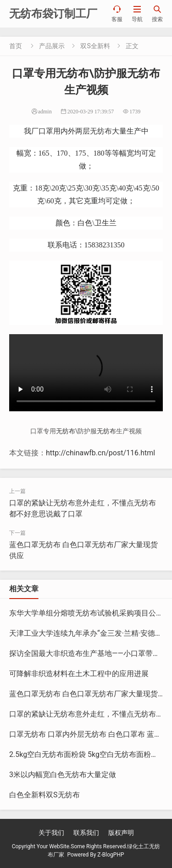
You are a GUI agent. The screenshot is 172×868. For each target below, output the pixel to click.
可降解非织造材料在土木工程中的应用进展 (79, 674)
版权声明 (121, 833)
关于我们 (51, 833)
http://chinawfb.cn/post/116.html (100, 453)
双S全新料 (95, 46)
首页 (16, 46)
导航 (137, 14)
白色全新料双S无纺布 (44, 795)
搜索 (157, 14)
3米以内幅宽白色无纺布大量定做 (63, 775)
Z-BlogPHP (111, 855)
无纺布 (101, 131)
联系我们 (86, 833)
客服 (117, 14)
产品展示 (52, 46)
